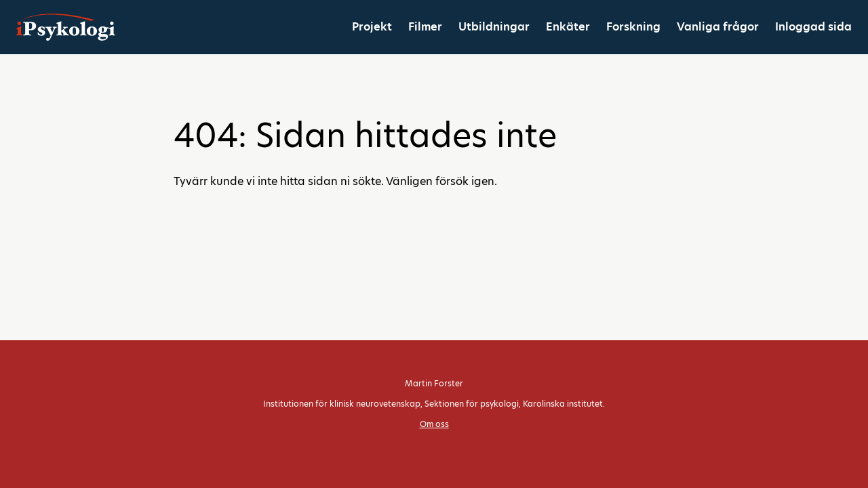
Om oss (434, 424)
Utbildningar (494, 27)
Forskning (633, 27)
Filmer (425, 27)
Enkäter (568, 27)
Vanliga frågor (718, 27)
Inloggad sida (813, 27)
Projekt (372, 27)
